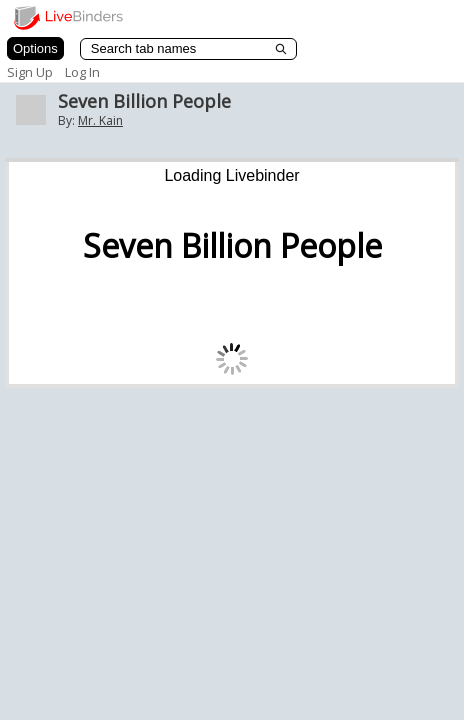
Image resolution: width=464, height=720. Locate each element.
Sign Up (30, 72)
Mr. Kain (100, 120)
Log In (82, 72)
